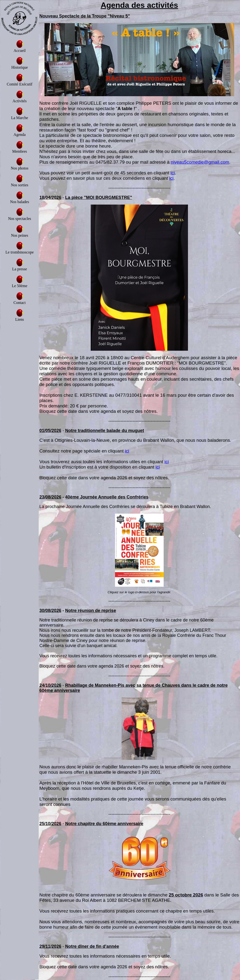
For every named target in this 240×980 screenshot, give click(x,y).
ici (173, 173)
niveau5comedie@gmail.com (200, 162)
